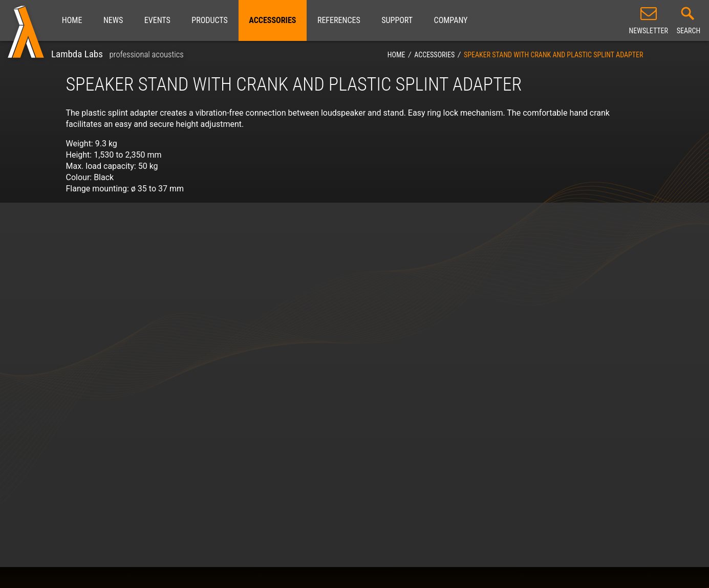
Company (451, 20)
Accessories (272, 20)
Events (157, 20)
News (113, 20)
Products (209, 20)
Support (397, 20)
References (339, 20)
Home (72, 20)
